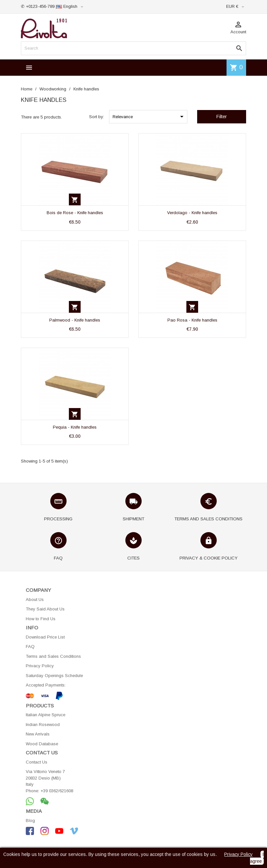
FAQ (30, 647)
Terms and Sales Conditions (53, 656)
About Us (35, 600)
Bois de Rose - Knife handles (75, 213)
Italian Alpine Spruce (46, 715)
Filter (221, 116)
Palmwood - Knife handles (75, 320)
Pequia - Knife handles (75, 427)
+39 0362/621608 (57, 791)
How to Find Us (41, 619)
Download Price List (45, 637)
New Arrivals (38, 734)
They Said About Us (45, 609)
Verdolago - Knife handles (192, 213)
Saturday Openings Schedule (54, 676)
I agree (257, 858)
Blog (30, 821)
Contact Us (37, 762)
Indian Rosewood (43, 725)
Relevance (149, 117)
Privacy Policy (40, 666)
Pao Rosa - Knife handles (192, 320)
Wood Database (42, 744)
